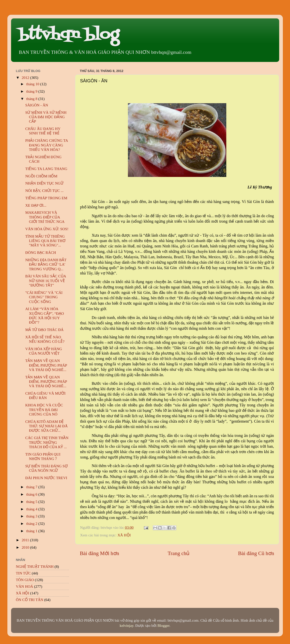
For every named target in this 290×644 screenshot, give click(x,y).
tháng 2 (32, 523)
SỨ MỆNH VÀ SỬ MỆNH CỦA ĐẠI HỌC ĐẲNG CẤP (46, 117)
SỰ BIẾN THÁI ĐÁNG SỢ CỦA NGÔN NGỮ (46, 468)
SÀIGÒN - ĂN (37, 105)
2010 (26, 547)
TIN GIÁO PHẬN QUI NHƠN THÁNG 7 (43, 456)
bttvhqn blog (69, 35)
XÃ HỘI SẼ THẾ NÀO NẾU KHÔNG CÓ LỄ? (45, 339)
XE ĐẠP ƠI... (36, 205)
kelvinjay (127, 625)
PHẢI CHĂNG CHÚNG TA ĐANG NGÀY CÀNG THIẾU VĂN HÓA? (47, 145)
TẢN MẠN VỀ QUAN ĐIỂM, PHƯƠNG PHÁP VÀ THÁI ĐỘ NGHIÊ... (46, 365)
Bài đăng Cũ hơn (256, 553)
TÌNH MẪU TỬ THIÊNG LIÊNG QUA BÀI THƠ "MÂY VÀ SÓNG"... (45, 241)
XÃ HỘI (124, 535)
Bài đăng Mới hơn (100, 553)
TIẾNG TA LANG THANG (46, 169)
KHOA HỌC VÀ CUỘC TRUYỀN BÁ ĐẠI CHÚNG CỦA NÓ (44, 410)
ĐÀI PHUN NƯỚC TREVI (46, 478)
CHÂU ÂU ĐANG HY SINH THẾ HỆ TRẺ (43, 131)
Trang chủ (179, 553)
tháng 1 (32, 531)
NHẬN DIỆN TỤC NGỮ (44, 183)
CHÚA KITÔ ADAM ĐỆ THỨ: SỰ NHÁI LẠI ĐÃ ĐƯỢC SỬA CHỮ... (46, 426)
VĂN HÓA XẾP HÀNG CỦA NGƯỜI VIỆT (44, 351)
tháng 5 (32, 502)
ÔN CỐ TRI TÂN (30, 600)
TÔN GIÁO (25, 580)
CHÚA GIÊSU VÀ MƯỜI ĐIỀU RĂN (46, 395)
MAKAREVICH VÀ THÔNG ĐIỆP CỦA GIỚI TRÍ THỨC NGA (45, 217)
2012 (26, 78)
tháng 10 (33, 84)
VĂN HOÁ (25, 586)
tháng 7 (32, 487)
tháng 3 (32, 516)
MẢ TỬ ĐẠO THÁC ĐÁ (45, 330)
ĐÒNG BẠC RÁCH (41, 252)
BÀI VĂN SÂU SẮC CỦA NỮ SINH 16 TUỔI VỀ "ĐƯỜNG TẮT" (46, 281)
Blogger (163, 625)
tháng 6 (32, 494)
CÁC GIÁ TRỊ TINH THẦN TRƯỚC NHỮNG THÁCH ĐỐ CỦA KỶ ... (47, 442)
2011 (26, 540)
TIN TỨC (23, 573)
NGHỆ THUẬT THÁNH (35, 566)
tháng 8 (32, 99)
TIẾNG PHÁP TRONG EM (46, 198)
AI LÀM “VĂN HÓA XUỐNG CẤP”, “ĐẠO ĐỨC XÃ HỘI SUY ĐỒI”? (45, 315)
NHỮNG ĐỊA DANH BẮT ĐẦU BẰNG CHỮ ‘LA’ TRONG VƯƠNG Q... (46, 264)
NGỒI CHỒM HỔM (41, 176)
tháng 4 (32, 509)
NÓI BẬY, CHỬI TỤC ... (45, 191)
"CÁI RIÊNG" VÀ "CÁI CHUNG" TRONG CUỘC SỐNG (44, 297)
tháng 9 (32, 91)
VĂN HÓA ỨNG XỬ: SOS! (47, 229)
